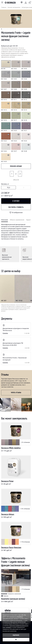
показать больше (16, 166)
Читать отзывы (16, 393)
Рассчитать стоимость (16, 207)
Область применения (17, 220)
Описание (5, 220)
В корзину (16, 201)
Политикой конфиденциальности (12, 620)
